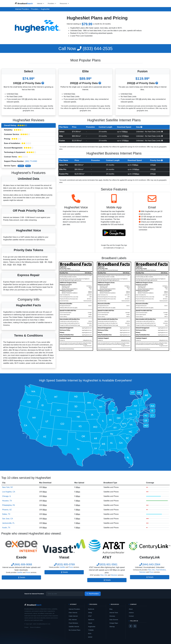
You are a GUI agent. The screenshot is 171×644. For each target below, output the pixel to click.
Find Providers (93, 594)
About (131, 609)
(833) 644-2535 (85, 49)
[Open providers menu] (52, 3)
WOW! (90, 637)
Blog (111, 609)
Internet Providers (74, 609)
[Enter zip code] (65, 594)
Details (21, 577)
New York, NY (8, 487)
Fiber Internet (73, 613)
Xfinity (90, 613)
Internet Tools (114, 613)
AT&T (90, 616)
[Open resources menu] (64, 3)
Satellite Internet (74, 627)
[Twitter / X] (135, 626)
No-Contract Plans (74, 630)
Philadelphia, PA (9, 505)
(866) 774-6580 (31, 161)
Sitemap (112, 627)
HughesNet (92, 627)
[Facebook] (131, 626)
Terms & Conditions (35, 627)
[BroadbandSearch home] (24, 3)
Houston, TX (7, 501)
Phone (28, 166)
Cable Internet (73, 616)
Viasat (90, 623)
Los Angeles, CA (9, 492)
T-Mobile (91, 630)
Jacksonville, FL (8, 523)
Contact (131, 616)
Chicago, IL (7, 496)
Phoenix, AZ (7, 510)
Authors (131, 613)
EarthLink (91, 609)
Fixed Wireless (161, 570)
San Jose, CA (8, 519)
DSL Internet (73, 620)
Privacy (26, 627)
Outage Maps (114, 623)
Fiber (102, 575)
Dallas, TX (6, 514)
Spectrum (91, 620)
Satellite (21, 166)
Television (114, 575)
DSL (106, 575)
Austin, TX (6, 528)
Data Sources (114, 620)
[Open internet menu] (41, 3)
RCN (90, 634)
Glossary (112, 616)
